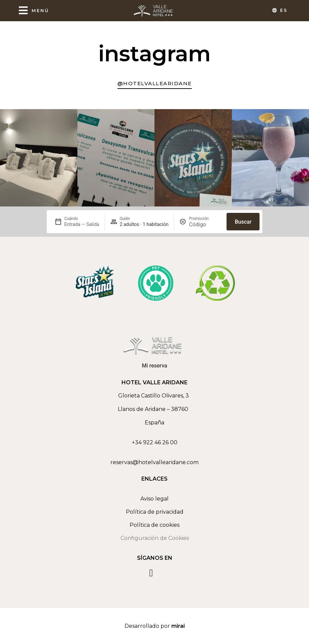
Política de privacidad (155, 512)
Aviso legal (154, 499)
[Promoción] (205, 224)
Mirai (178, 626)
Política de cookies (154, 525)
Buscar (243, 222)
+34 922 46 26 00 (155, 442)
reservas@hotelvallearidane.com (154, 462)
